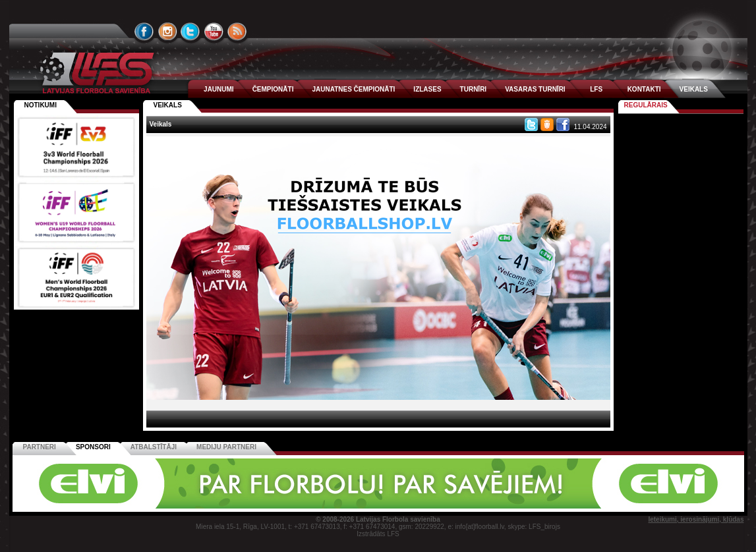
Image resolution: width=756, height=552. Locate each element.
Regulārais (646, 105)
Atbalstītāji (154, 447)
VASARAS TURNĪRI (535, 89)
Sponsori (93, 447)
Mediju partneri (226, 447)
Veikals (168, 105)
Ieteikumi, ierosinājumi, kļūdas (696, 519)
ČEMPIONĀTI (273, 89)
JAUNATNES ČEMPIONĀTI (353, 89)
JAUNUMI (219, 89)
